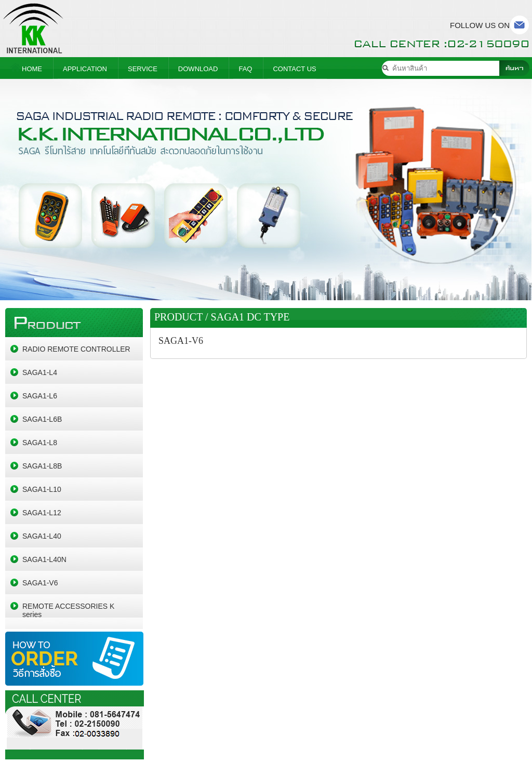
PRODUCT (178, 317)
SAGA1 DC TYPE (250, 317)
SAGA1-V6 (181, 341)
